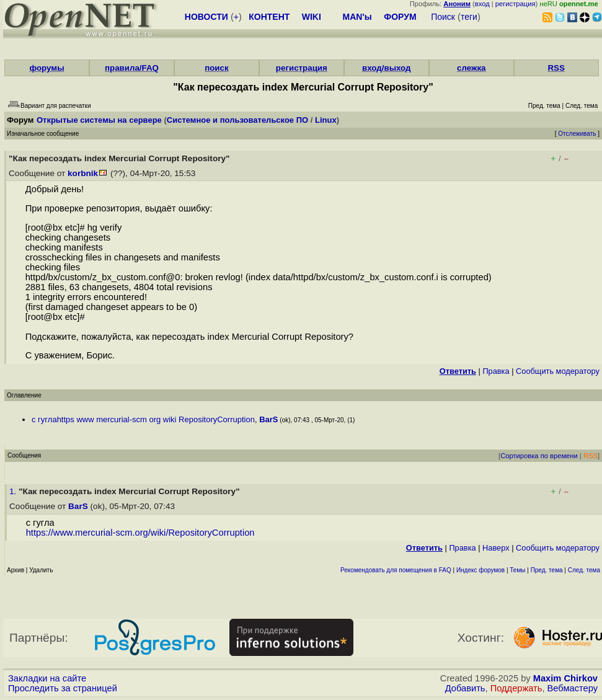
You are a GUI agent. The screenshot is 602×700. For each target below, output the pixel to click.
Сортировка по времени (539, 456)
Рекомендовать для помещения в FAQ (396, 570)
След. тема (584, 570)
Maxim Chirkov (565, 678)
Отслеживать (577, 134)
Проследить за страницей (63, 688)
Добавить (465, 688)
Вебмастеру (573, 688)
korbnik (83, 173)
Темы (517, 570)
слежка (471, 68)
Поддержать (516, 688)
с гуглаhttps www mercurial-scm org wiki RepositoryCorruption (143, 419)
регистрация (516, 4)
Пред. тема (547, 570)
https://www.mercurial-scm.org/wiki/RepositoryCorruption (140, 533)
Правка (496, 371)
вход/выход (387, 68)
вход (482, 4)
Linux (326, 120)
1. (14, 491)
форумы (46, 68)
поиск (216, 68)
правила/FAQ (132, 68)
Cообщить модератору (558, 371)
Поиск (443, 17)
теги (469, 17)
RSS (556, 68)
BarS (268, 419)
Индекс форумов (480, 570)
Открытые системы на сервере (99, 120)
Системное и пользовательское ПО (237, 120)
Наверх (496, 548)
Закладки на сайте (47, 678)
